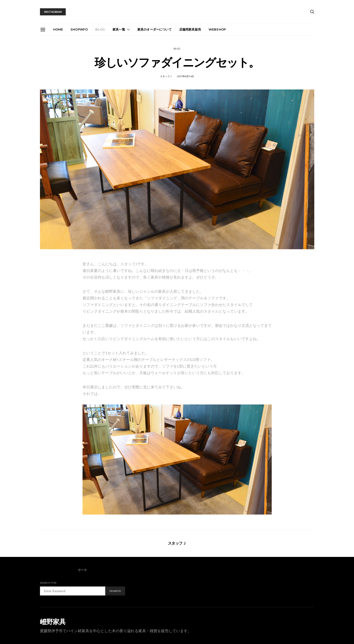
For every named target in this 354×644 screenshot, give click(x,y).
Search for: (48, 583)
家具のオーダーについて (155, 29)
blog (100, 29)
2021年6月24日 (186, 76)
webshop (217, 29)
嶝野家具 (53, 622)
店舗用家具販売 (190, 29)
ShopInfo (79, 29)
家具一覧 (119, 29)
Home (58, 29)
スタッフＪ (166, 76)
